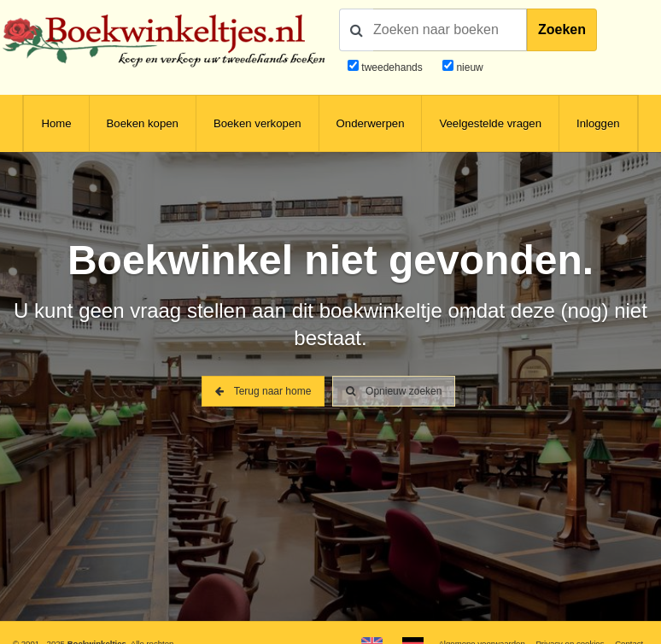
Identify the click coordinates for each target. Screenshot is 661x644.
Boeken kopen (143, 123)
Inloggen (598, 123)
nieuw (468, 67)
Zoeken (562, 29)
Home (56, 123)
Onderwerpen (371, 123)
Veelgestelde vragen (490, 123)
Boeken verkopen (257, 123)
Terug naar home (263, 391)
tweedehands (392, 67)
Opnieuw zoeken (394, 391)
